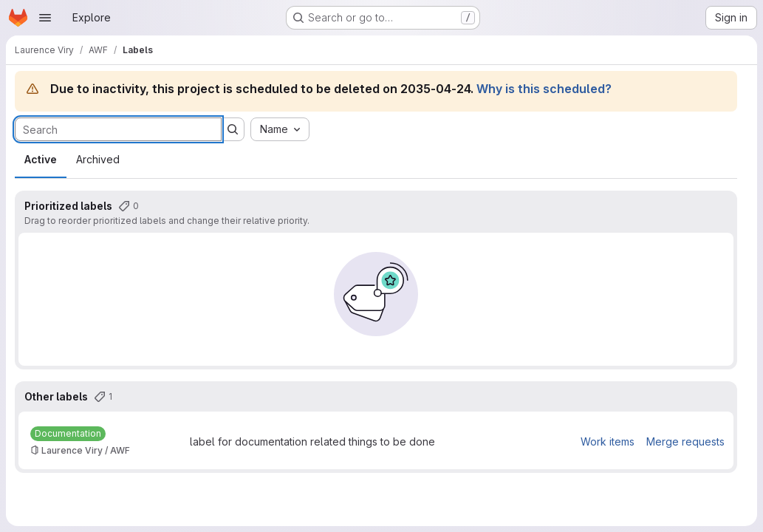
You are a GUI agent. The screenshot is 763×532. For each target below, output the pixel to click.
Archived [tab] (98, 159)
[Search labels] (118, 129)
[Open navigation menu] (45, 18)
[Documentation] (68, 434)
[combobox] (280, 129)
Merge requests (685, 441)
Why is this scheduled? (544, 89)
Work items (608, 441)
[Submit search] (233, 129)
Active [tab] (41, 159)
